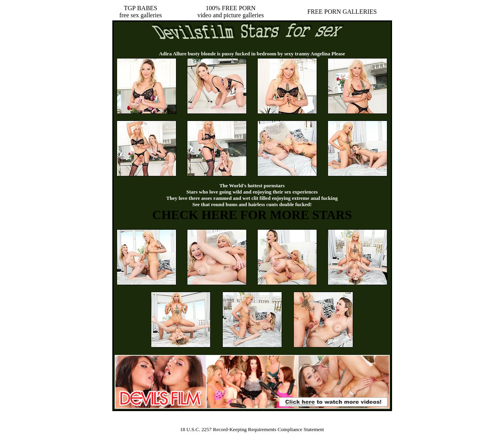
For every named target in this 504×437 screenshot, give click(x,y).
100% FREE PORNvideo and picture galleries (230, 12)
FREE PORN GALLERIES (342, 12)
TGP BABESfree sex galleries (141, 12)
